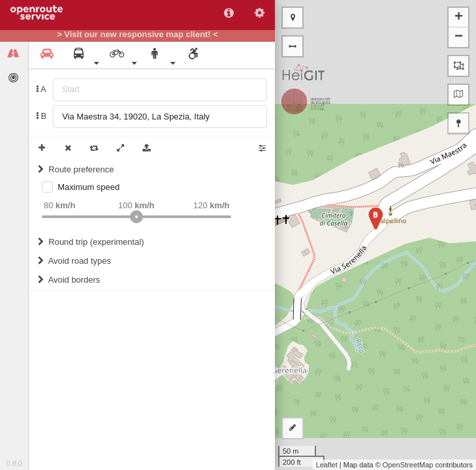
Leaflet (327, 465)
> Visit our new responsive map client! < (137, 35)
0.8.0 (14, 463)
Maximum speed (88, 187)
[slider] (136, 217)
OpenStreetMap (408, 465)
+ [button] (459, 18)
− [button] (459, 37)
